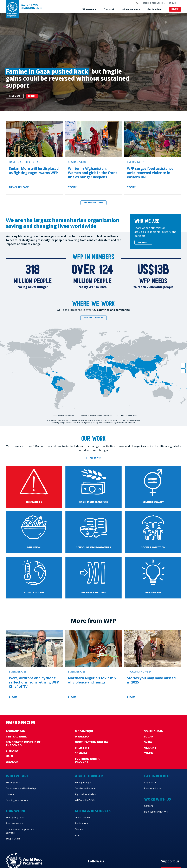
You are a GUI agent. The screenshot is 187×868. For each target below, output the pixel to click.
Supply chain (13, 839)
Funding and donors (17, 800)
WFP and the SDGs (85, 800)
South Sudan (154, 731)
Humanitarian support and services (21, 831)
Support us (150, 783)
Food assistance (15, 823)
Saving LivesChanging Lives (31, 7)
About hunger (89, 776)
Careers (149, 806)
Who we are (89, 9)
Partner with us (153, 788)
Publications (82, 823)
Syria (148, 742)
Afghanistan (16, 731)
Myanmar (82, 736)
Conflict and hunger (86, 788)
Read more (15, 96)
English (173, 3)
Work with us (158, 799)
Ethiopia (12, 751)
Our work (109, 9)
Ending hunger (83, 783)
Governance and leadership (21, 788)
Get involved (155, 9)
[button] (183, 365)
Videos (79, 835)
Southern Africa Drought (87, 760)
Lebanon (12, 762)
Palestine (82, 748)
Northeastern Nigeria (91, 742)
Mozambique (84, 731)
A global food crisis (85, 794)
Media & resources (153, 3)
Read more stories (93, 203)
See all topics (93, 458)
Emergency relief (15, 818)
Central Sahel (16, 736)
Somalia (81, 753)
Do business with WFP (156, 812)
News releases (83, 818)
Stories (79, 829)
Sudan (149, 736)
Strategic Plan (13, 783)
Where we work (131, 9)
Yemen (149, 753)
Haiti (9, 756)
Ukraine (150, 748)
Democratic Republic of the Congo (23, 744)
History (10, 794)
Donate (175, 9)
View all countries (94, 317)
